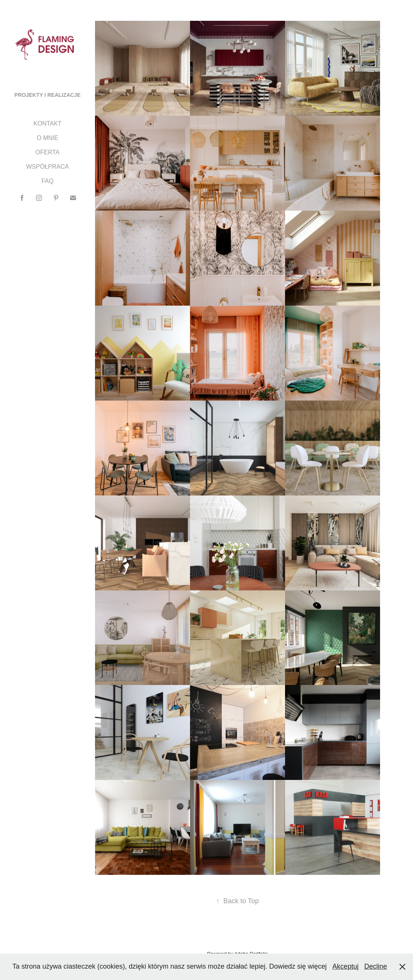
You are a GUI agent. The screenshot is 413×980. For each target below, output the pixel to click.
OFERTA (48, 152)
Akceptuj (345, 966)
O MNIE (48, 138)
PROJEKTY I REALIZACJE (48, 95)
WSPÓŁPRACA (48, 167)
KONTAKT (47, 123)
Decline (376, 966)
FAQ (47, 181)
